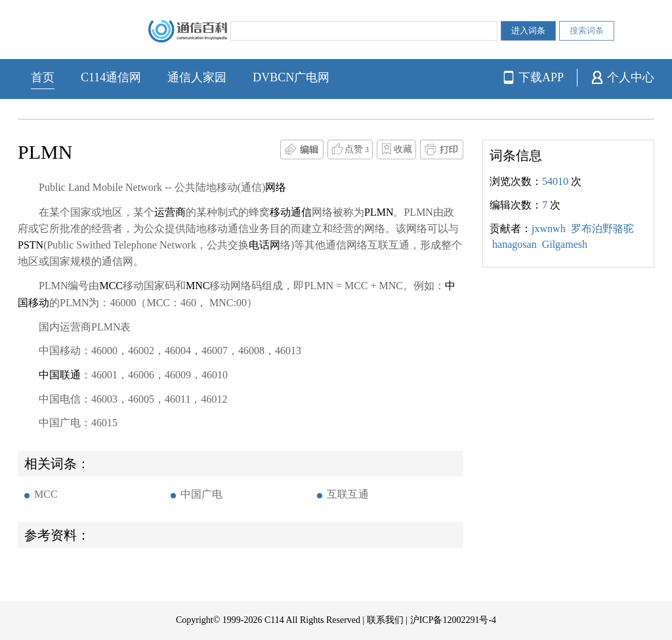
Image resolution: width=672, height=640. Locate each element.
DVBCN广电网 (291, 77)
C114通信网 (111, 77)
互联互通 (348, 494)
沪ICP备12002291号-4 (453, 620)
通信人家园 (197, 77)
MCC (46, 494)
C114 (274, 620)
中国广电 (201, 494)
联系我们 (385, 620)
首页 (43, 77)
